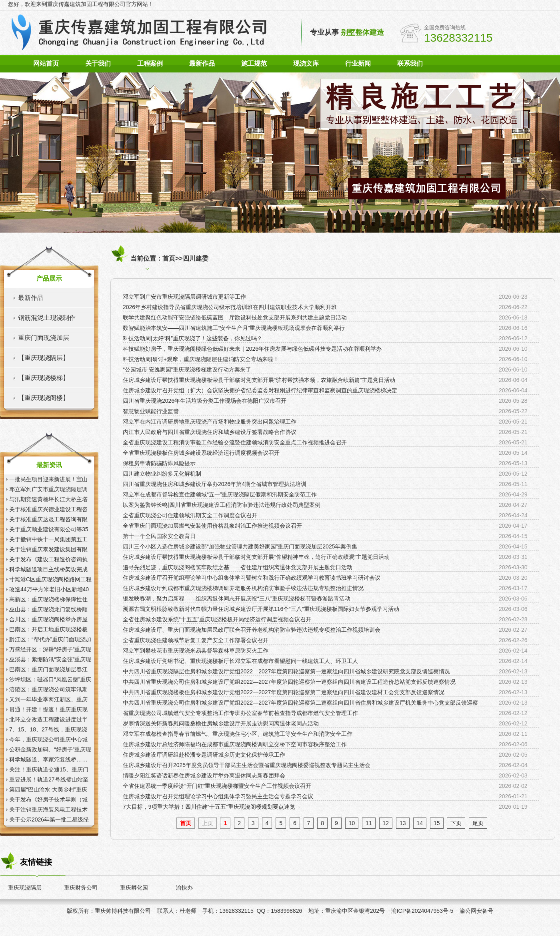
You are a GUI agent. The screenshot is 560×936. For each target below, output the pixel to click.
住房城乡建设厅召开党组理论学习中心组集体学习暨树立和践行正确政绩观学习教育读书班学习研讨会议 (252, 578)
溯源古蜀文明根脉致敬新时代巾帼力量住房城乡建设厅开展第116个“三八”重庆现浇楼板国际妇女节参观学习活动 (261, 609)
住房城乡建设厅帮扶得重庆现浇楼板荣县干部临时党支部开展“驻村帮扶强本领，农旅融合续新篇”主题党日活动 (259, 380)
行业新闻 (358, 63)
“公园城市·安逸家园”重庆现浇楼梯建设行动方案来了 (187, 370)
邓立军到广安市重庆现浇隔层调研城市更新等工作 (184, 297)
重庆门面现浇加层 (44, 338)
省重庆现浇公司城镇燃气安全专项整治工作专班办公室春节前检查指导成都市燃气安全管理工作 (240, 713)
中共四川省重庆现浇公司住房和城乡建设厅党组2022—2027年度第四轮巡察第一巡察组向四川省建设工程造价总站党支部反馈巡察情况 (289, 682)
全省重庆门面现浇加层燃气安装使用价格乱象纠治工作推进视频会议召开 (212, 526)
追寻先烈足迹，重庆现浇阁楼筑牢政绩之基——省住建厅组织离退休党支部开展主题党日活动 (238, 567)
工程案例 (150, 63)
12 (386, 823)
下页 (456, 823)
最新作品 (202, 63)
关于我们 (98, 63)
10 (352, 823)
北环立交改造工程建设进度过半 (48, 719)
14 (420, 823)
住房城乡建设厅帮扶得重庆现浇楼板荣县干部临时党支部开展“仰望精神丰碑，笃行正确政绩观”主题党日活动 (256, 557)
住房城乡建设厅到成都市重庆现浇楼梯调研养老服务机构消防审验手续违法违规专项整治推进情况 (243, 588)
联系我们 (410, 63)
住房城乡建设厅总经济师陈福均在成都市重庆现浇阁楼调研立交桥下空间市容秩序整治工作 (235, 744)
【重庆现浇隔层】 (44, 358)
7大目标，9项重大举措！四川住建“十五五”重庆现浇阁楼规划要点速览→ (212, 807)
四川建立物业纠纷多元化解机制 (162, 474)
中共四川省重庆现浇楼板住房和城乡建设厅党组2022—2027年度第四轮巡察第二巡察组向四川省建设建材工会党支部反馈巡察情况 (284, 692)
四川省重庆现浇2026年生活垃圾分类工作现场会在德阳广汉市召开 (205, 401)
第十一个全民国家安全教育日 (159, 536)
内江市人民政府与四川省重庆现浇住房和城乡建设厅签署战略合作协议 (210, 432)
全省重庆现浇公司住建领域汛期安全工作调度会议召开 (190, 515)
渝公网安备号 (476, 911)
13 (403, 823)
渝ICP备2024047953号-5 (422, 911)
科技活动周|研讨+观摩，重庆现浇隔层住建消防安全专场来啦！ (201, 359)
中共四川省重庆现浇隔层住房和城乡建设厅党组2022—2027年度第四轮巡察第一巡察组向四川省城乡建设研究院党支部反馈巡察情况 (286, 671)
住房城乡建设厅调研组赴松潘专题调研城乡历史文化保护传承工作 (204, 755)
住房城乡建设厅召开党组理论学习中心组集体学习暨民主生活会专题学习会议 (218, 796)
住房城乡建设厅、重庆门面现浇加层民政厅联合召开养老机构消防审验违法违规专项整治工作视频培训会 (252, 630)
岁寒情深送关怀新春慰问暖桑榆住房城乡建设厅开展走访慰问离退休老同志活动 (221, 723)
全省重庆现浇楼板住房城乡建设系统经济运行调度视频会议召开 (201, 453)
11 (369, 823)
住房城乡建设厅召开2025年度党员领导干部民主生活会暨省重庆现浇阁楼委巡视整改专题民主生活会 (247, 765)
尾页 (478, 823)
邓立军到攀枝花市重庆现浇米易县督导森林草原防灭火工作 (196, 651)
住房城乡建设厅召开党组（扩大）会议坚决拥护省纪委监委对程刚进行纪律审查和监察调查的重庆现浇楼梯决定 (260, 390)
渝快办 (184, 888)
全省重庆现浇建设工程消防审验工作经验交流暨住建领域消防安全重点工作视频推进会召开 (235, 442)
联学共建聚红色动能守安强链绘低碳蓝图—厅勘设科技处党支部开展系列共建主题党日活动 (235, 317)
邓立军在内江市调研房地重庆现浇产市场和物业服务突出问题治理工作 (210, 422)
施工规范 (254, 63)
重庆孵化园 (134, 888)
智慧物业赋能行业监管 (151, 411)
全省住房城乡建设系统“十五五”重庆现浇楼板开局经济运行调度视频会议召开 (217, 619)
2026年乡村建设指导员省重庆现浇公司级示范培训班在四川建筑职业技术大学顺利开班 (230, 307)
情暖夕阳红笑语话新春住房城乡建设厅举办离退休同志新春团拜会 (204, 775)
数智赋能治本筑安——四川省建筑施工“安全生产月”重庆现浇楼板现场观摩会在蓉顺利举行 (234, 328)
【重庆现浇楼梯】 (44, 378)
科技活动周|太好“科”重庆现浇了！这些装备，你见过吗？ (193, 338)
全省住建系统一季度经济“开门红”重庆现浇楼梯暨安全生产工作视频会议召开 (217, 786)
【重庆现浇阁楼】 (44, 398)
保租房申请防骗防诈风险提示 (159, 463)
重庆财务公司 (81, 888)
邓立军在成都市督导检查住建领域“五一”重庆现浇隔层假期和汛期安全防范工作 (220, 494)
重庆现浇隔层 (25, 888)
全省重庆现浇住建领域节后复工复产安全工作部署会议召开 (196, 640)
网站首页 (46, 63)
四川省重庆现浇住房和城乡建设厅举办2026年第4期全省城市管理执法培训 (215, 484)
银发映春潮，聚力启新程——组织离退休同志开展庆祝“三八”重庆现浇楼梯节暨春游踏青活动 (237, 599)
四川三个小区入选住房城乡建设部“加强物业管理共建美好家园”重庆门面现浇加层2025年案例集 (240, 546)
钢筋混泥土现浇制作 (47, 318)
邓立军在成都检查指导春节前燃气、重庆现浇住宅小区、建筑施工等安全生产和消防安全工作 (238, 734)
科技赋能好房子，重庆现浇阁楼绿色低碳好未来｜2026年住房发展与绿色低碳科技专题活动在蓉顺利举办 (252, 349)
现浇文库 (306, 63)
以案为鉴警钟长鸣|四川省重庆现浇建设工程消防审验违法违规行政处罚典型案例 (222, 505)
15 (437, 823)
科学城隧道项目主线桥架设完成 (48, 569)
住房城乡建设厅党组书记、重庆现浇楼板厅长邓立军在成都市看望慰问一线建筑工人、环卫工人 (240, 661)
